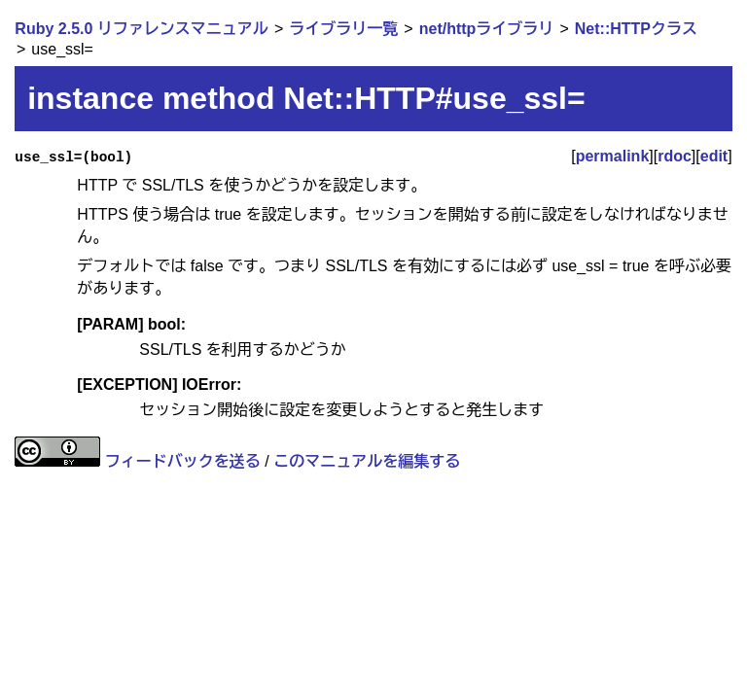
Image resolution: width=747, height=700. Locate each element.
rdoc (675, 156)
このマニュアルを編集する (367, 461)
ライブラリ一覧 (343, 29)
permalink (613, 156)
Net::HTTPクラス (636, 29)
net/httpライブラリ (487, 29)
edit (714, 156)
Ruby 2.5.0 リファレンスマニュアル (141, 29)
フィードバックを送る (183, 461)
